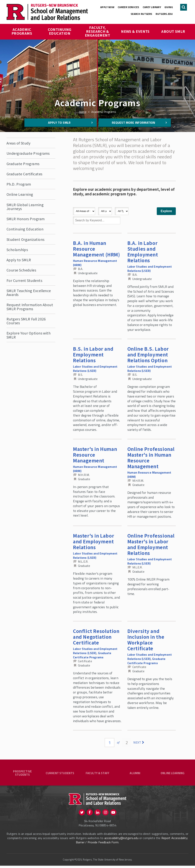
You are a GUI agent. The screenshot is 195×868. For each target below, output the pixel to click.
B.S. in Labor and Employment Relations (93, 354)
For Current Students (24, 280)
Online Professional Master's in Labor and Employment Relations (151, 544)
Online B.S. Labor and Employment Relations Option (148, 354)
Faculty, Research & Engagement (98, 31)
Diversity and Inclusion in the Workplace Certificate (146, 640)
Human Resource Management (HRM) (95, 263)
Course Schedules (21, 270)
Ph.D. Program (19, 184)
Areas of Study (18, 143)
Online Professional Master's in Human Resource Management (151, 458)
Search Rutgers (141, 14)
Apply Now (107, 7)
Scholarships (17, 250)
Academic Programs (22, 31)
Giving (169, 7)
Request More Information (134, 123)
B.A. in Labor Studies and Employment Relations (143, 252)
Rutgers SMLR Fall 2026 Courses (26, 321)
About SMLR (173, 31)
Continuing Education (60, 31)
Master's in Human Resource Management (95, 455)
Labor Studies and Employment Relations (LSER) (150, 269)
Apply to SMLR (59, 123)
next (137, 742)
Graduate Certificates (24, 174)
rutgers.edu (164, 14)
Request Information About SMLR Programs (30, 307)
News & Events (135, 31)
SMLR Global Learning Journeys (25, 207)
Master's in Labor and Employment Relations (94, 541)
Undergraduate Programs (28, 153)
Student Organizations (25, 239)
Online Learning (20, 194)
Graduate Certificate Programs (92, 655)
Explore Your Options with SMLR (29, 335)
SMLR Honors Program (26, 219)
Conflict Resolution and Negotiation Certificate (96, 637)
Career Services (129, 7)
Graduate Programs (23, 164)
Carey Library (152, 7)
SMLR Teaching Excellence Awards (29, 292)
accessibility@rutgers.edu (121, 840)
